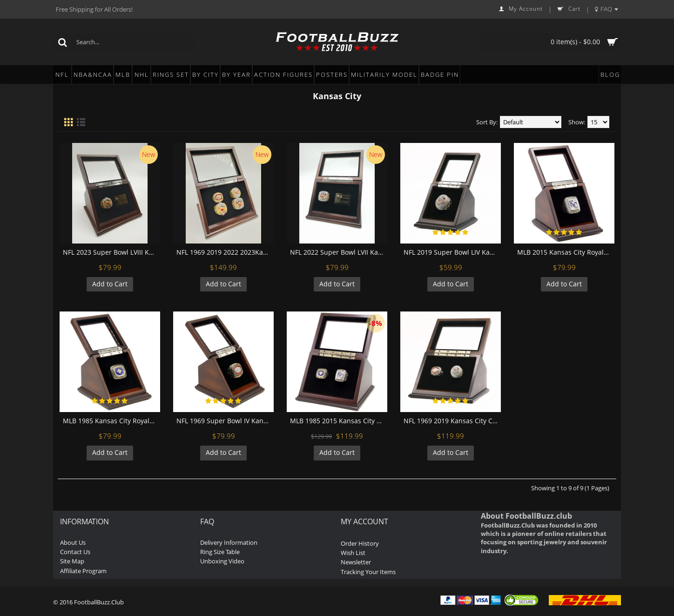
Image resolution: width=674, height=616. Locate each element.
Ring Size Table (220, 552)
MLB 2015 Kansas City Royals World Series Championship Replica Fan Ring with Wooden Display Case (566, 252)
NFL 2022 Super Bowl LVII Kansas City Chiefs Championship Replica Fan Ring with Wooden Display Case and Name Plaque (339, 252)
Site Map (72, 561)
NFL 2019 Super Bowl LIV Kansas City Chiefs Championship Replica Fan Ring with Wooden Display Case (452, 252)
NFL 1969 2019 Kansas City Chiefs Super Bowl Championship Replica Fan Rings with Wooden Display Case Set (452, 421)
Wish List (353, 553)
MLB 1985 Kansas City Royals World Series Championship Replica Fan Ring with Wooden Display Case (111, 421)
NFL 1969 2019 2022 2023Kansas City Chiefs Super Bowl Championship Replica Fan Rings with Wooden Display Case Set (225, 252)
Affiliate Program (83, 571)
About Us (73, 542)
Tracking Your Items (368, 572)
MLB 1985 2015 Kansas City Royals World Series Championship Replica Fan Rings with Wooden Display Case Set (339, 421)
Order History (360, 543)
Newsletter (356, 562)
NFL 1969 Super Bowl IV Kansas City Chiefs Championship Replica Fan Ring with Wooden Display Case (225, 421)
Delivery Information (229, 542)
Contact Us (75, 552)
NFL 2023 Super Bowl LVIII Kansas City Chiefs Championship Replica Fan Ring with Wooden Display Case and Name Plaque (111, 252)
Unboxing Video (222, 561)
